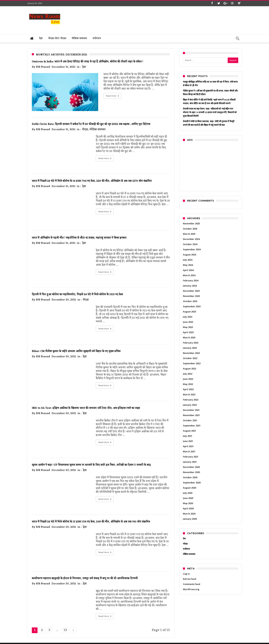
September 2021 (192, 426)
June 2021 (188, 441)
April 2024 (188, 270)
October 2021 (190, 420)
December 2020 (191, 467)
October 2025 (190, 229)
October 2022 (190, 358)
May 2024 (188, 265)
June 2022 (188, 379)
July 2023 (188, 317)
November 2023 (191, 296)
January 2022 (190, 405)
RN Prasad (43, 67)
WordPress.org (191, 589)
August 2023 (189, 312)
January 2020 (190, 519)
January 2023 (190, 348)
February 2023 (191, 343)
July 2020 (188, 493)
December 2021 (191, 410)
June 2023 (188, 322)
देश (84, 67)
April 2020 (188, 508)
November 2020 (191, 472)
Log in (186, 574)
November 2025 (191, 223)
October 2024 (190, 244)
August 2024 (189, 255)
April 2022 (188, 389)
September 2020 (192, 483)
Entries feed (190, 579)
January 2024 (190, 286)
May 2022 (188, 384)
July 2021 (188, 436)
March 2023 (189, 337)
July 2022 (188, 374)
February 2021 (191, 457)
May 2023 (188, 327)
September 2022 (192, 363)
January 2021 (190, 462)
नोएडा (85, 124)
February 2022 (191, 400)
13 (65, 625)
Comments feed (192, 584)
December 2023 (191, 291)
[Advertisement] (179, 19)
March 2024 (189, 275)
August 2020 (189, 488)
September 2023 (192, 306)
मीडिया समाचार (98, 124)
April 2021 (188, 446)
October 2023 (190, 301)
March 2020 (189, 514)
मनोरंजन (186, 549)
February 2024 (191, 280)
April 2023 (188, 332)
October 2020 (190, 477)
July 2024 (188, 260)
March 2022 (189, 394)
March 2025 (189, 234)
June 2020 (188, 498)
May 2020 (188, 503)
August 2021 (189, 431)
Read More (105, 96)
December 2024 (191, 239)
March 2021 (189, 451)
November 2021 (191, 415)
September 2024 (192, 249)
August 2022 (189, 369)
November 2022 (191, 353)
